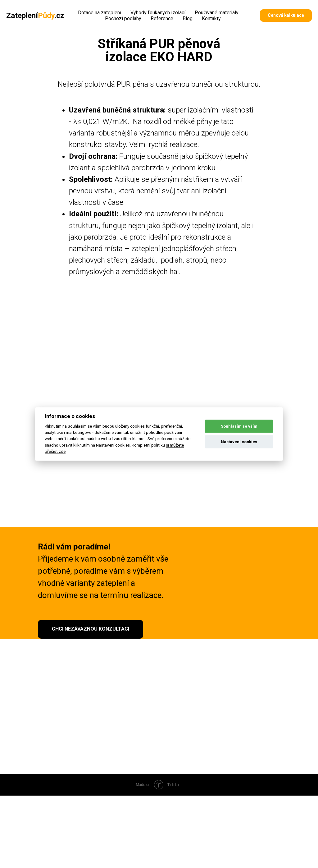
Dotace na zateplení (100, 13)
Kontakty (211, 18)
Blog (188, 18)
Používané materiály (217, 13)
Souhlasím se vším (239, 426)
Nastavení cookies (239, 442)
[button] (286, 16)
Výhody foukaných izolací (158, 13)
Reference (162, 18)
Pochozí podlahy (123, 18)
